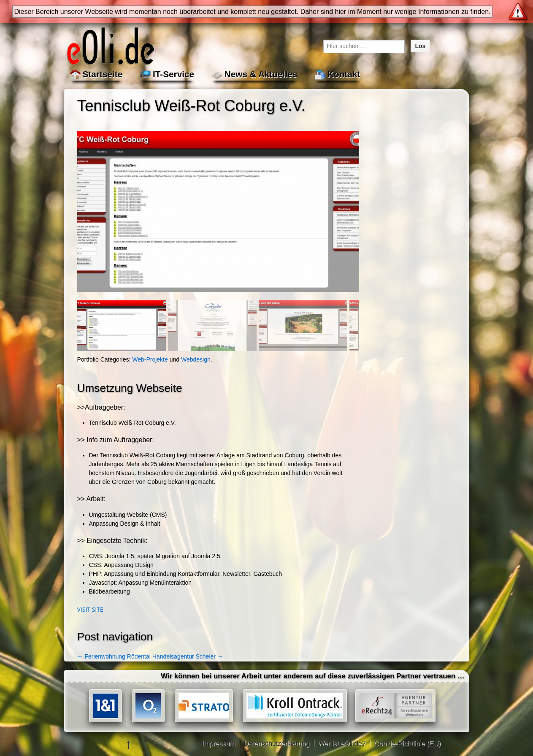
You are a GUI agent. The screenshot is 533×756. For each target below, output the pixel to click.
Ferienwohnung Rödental (114, 656)
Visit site (90, 609)
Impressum (218, 744)
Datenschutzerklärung (276, 744)
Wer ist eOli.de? (342, 744)
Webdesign (196, 359)
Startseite (103, 74)
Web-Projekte (150, 359)
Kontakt (344, 74)
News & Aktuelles (261, 74)
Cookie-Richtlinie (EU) (407, 744)
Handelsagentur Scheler (188, 656)
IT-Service (173, 74)
